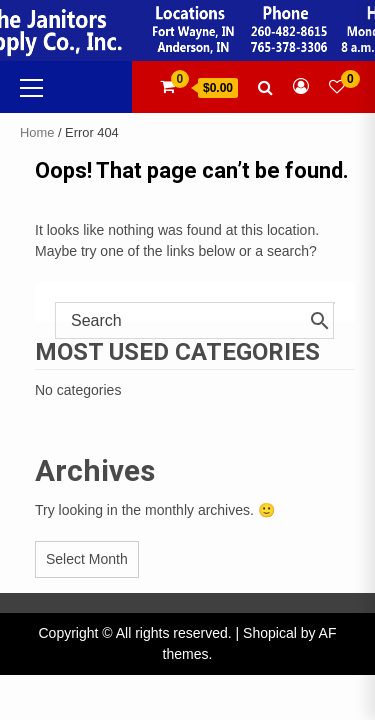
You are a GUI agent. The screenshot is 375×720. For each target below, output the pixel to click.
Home (37, 132)
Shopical (270, 633)
